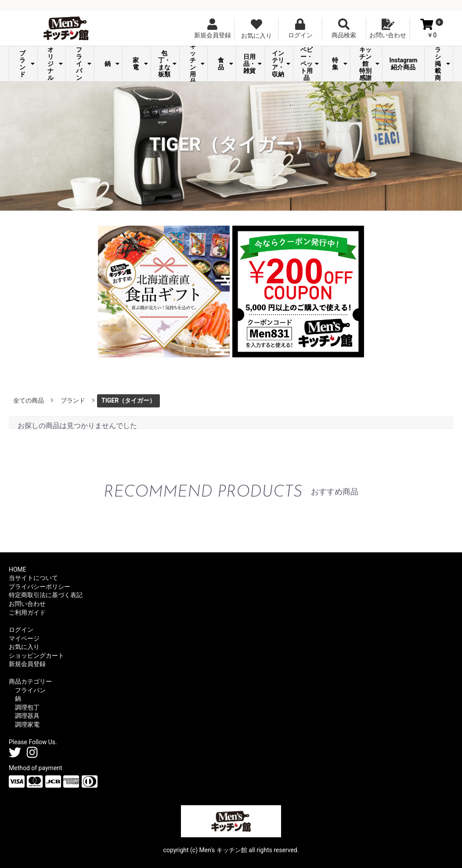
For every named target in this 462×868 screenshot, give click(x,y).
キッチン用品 (197, 64)
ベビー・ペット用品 (310, 64)
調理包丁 (27, 707)
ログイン (21, 630)
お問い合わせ (27, 604)
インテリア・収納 (281, 64)
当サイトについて (33, 578)
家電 (140, 64)
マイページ (24, 638)
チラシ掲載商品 (442, 64)
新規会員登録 (27, 664)
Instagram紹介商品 (404, 64)
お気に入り (24, 647)
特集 (340, 64)
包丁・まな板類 (167, 64)
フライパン (84, 64)
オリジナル (55, 64)
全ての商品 (29, 400)
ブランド (27, 64)
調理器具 (27, 716)
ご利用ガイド (27, 612)
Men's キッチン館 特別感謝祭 (368, 64)
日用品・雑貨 (253, 64)
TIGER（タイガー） (128, 400)
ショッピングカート (36, 656)
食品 (226, 64)
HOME (18, 569)
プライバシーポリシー (40, 587)
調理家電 (27, 724)
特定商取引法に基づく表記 (46, 595)
